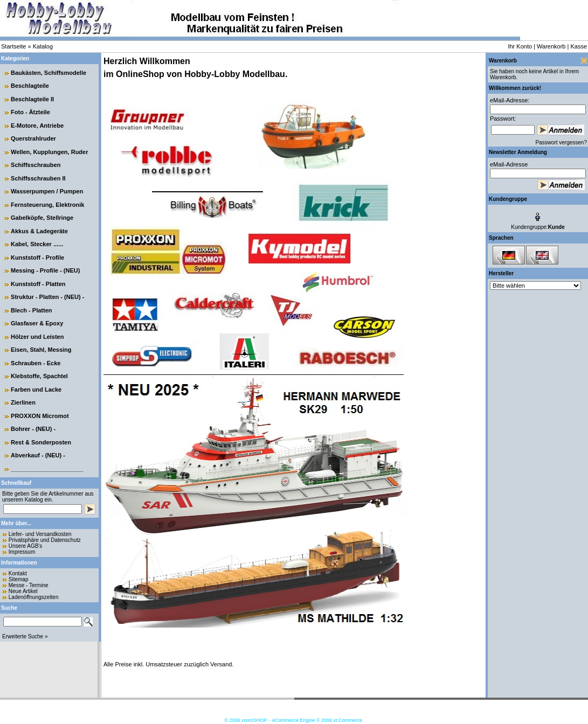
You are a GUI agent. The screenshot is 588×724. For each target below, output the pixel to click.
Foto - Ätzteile (30, 112)
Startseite (13, 46)
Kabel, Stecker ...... (37, 244)
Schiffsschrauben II (38, 178)
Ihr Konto (520, 46)
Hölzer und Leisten (37, 337)
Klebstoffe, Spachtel (39, 376)
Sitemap (19, 579)
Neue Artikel (23, 591)
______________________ (47, 469)
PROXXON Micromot (40, 416)
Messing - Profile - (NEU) (45, 270)
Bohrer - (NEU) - (33, 429)
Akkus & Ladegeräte (39, 231)
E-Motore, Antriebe (37, 126)
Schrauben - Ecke (36, 363)
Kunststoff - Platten (38, 284)
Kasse (579, 46)
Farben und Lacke (36, 389)
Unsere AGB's (26, 546)
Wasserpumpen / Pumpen (47, 191)
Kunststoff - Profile (37, 257)
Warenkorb (551, 46)
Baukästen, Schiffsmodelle (49, 73)
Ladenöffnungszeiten (34, 597)
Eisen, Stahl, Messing (41, 350)
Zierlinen (23, 402)
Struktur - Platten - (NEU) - (47, 297)
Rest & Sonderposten (41, 442)
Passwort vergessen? (561, 142)
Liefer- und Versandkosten (40, 534)
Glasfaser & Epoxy (37, 323)
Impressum (22, 552)
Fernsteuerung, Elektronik (47, 205)
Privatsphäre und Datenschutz (45, 540)
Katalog (43, 46)
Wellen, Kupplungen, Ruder (49, 152)
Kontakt (18, 573)
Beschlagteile (30, 86)
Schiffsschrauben (36, 165)
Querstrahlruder (33, 138)
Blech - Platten (31, 310)
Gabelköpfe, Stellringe (42, 218)
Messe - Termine (29, 585)
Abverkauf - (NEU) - (38, 455)
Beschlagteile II (32, 99)
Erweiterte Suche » (25, 636)
